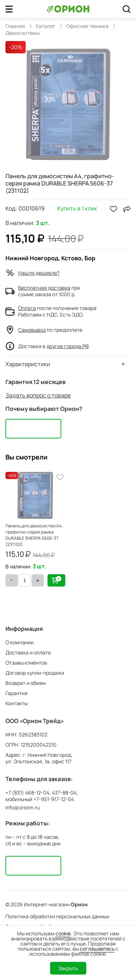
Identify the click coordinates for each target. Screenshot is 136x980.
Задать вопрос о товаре (38, 395)
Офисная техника (87, 26)
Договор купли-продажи (35, 673)
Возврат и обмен (26, 683)
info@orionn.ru (22, 807)
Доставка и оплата (28, 652)
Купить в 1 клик (77, 209)
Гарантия (17, 693)
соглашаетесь (97, 949)
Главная (15, 26)
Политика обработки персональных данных (57, 916)
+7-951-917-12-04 (54, 799)
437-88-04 (64, 793)
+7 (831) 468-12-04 (27, 793)
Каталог (46, 26)
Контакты (17, 703)
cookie (63, 933)
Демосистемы (22, 33)
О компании (20, 642)
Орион (79, 905)
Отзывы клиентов (26, 663)
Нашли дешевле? (39, 273)
